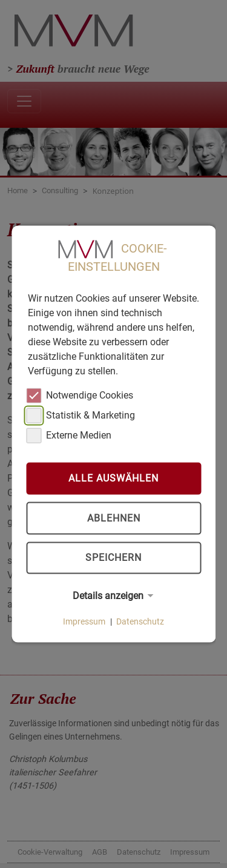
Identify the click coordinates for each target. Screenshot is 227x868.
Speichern (113, 558)
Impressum (84, 621)
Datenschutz (140, 621)
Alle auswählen (113, 478)
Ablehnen (114, 518)
